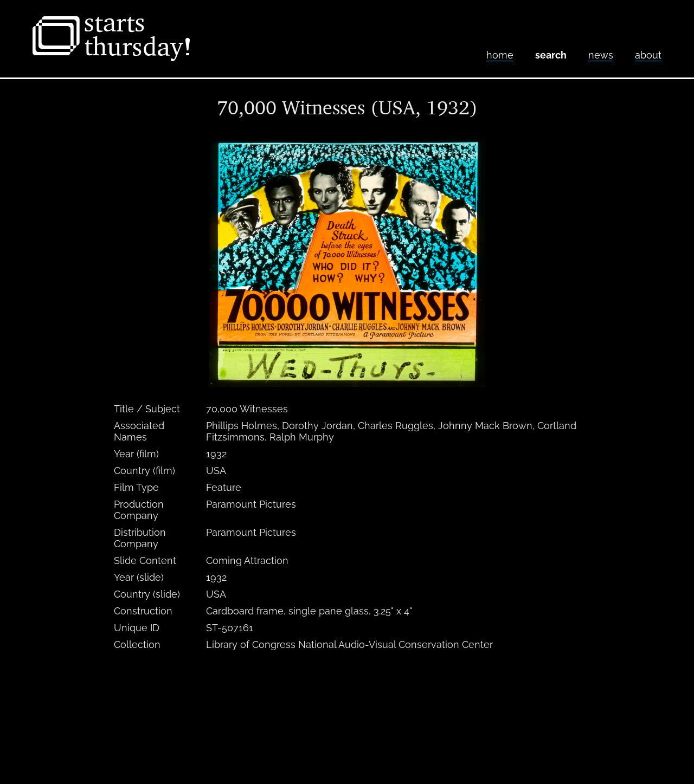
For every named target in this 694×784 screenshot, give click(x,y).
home (500, 55)
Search (551, 55)
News (601, 55)
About (648, 55)
